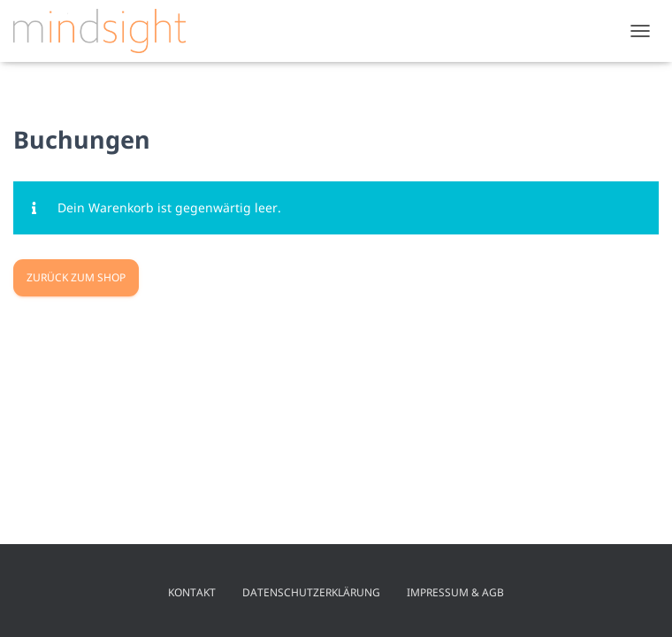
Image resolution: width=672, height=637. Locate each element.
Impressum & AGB (455, 592)
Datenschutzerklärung (311, 592)
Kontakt (192, 592)
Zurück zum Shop (76, 277)
